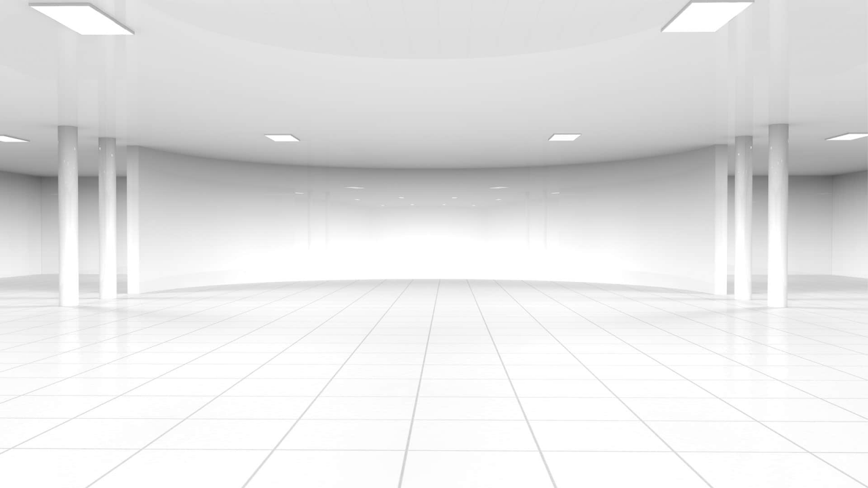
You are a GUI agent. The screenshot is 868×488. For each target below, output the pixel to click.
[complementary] (827, 447)
